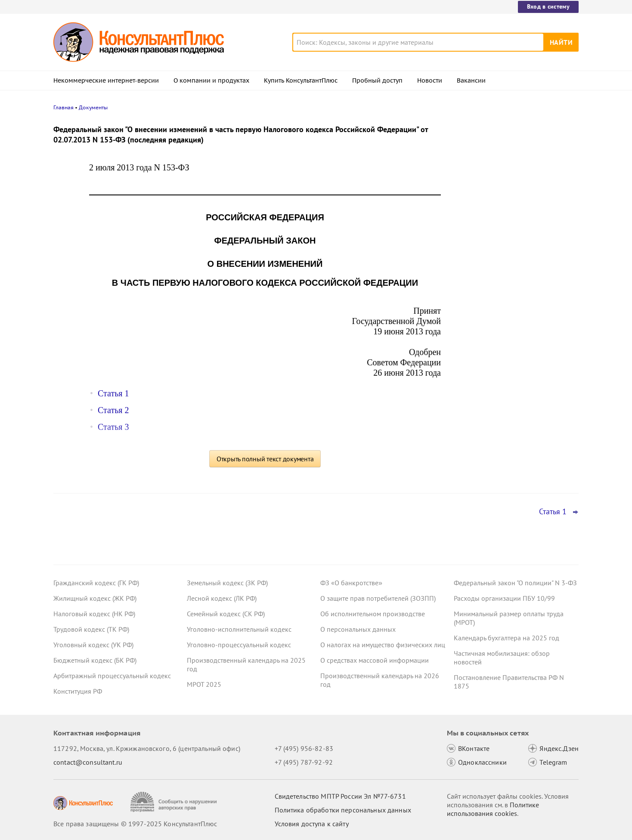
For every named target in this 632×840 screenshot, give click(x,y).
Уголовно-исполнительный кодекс (239, 629)
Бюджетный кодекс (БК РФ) (95, 660)
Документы (93, 107)
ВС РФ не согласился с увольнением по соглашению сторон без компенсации (511, 207)
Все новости (476, 320)
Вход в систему (548, 6)
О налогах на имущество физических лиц (383, 645)
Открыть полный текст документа (265, 459)
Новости (430, 80)
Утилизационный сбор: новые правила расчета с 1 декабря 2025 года (514, 165)
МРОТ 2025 (204, 684)
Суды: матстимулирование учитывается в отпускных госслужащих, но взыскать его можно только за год (515, 292)
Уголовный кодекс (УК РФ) (93, 645)
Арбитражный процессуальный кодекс (112, 676)
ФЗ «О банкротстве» (351, 583)
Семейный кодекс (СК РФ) (226, 614)
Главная (64, 107)
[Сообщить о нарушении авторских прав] (175, 802)
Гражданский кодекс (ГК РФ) (96, 583)
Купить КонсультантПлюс (301, 80)
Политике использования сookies (493, 809)
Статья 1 (113, 393)
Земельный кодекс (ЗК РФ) (227, 583)
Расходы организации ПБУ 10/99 (504, 598)
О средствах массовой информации (375, 660)
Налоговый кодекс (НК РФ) (94, 614)
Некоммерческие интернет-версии (106, 80)
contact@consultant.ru (88, 762)
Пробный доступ (377, 80)
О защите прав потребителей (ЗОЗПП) (378, 598)
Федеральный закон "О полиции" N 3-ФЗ (515, 583)
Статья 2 (113, 410)
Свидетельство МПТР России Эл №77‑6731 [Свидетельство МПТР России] (340, 796)
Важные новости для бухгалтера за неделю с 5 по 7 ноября (509, 250)
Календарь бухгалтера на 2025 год (507, 638)
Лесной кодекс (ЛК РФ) (222, 598)
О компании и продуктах (211, 80)
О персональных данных (358, 629)
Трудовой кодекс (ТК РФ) (91, 629)
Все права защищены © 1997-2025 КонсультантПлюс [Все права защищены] (135, 824)
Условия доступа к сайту (312, 824)
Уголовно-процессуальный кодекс (239, 645)
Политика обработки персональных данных (343, 810)
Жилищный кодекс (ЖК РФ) (95, 598)
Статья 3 (113, 427)
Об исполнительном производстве (373, 614)
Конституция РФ (78, 691)
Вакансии (471, 80)
